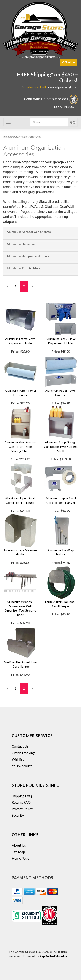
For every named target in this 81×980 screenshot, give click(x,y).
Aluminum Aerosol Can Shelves (29, 232)
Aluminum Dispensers (22, 244)
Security (18, 815)
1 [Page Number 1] (17, 286)
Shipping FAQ (22, 796)
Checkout (69, 62)
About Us (19, 845)
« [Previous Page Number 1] (9, 288)
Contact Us (20, 746)
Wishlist (18, 759)
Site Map (18, 852)
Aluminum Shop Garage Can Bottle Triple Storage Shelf (20, 447)
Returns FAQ (21, 802)
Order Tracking (23, 753)
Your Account (22, 766)
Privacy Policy (22, 809)
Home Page (20, 858)
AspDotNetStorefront (55, 956)
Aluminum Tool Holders (24, 268)
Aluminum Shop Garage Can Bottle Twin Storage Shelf (61, 447)
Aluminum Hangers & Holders (28, 256)
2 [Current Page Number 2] (26, 288)
